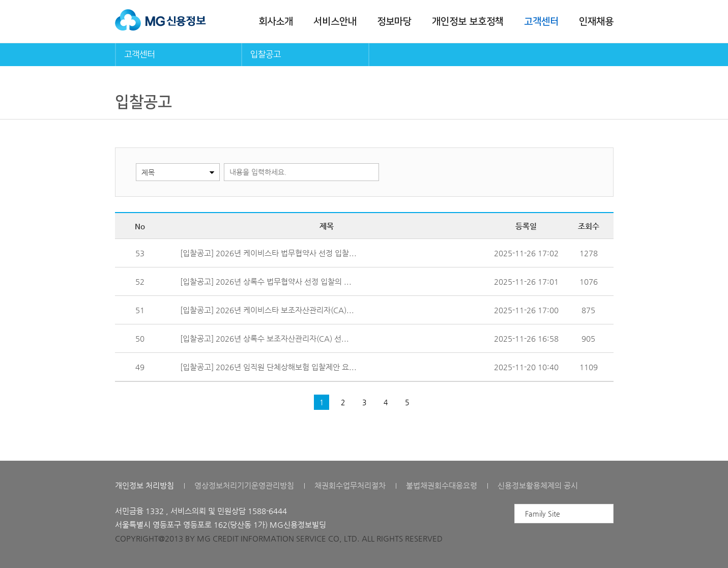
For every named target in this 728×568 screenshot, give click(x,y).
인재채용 (596, 22)
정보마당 (394, 22)
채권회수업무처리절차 (350, 485)
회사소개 (276, 22)
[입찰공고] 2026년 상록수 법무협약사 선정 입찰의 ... (266, 281)
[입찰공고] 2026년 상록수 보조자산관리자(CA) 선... (265, 338)
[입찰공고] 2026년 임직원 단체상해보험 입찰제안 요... (268, 367)
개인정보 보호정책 (468, 22)
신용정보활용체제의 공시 (538, 485)
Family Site (543, 514)
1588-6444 (267, 511)
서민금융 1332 (139, 511)
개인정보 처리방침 (144, 485)
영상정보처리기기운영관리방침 (244, 485)
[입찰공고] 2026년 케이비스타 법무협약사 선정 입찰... (268, 253)
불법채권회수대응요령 (442, 485)
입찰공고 (266, 54)
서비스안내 (335, 22)
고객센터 (541, 22)
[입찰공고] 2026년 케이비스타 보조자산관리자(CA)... (267, 310)
